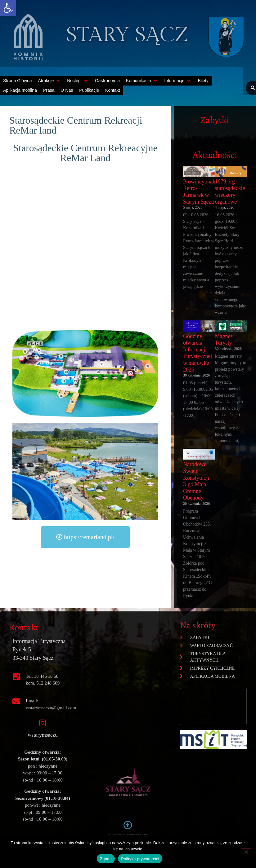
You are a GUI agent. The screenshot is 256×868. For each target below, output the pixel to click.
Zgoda (106, 859)
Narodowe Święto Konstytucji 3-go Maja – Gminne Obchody (197, 481)
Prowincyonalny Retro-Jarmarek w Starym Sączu (201, 192)
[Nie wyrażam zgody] (246, 851)
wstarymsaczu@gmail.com (51, 708)
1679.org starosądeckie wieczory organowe (230, 192)
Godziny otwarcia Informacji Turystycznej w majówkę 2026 (198, 353)
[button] (8, 8)
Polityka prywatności (140, 859)
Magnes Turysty (224, 340)
